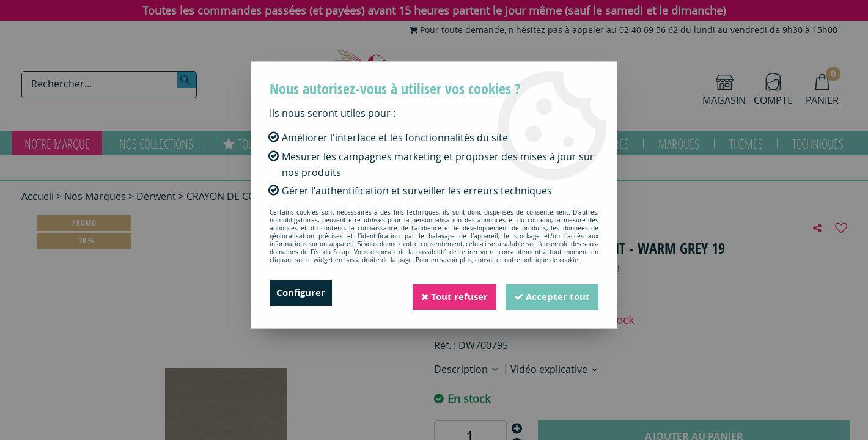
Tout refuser (447, 293)
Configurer (302, 293)
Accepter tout (550, 293)
